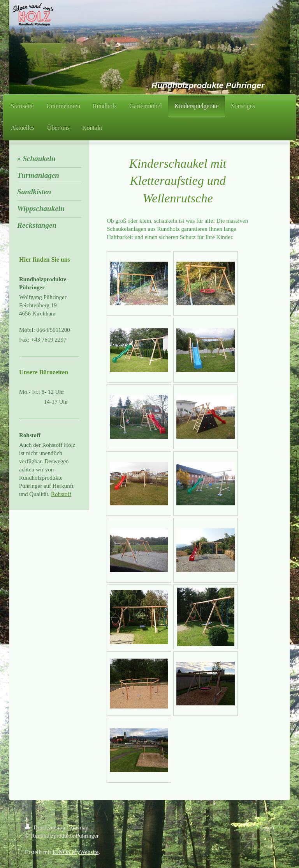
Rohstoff (61, 494)
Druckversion (46, 827)
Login (267, 827)
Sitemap (79, 827)
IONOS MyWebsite (76, 852)
